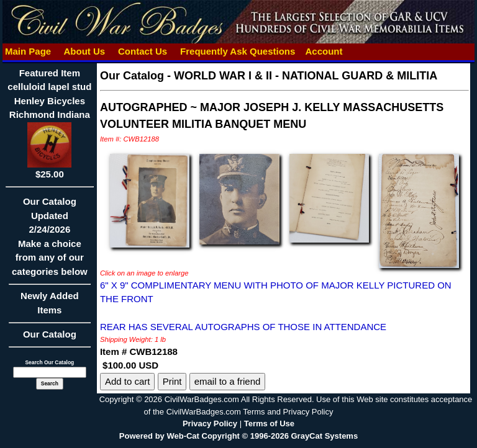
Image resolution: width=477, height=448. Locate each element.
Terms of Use (269, 423)
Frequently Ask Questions (238, 51)
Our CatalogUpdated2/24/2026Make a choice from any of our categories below (50, 240)
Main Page (28, 51)
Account (324, 51)
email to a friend (228, 381)
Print (172, 381)
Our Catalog (50, 334)
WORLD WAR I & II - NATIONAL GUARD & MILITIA (306, 76)
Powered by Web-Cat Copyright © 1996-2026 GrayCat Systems (238, 436)
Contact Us (143, 51)
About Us (84, 51)
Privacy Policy (210, 423)
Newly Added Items (50, 307)
